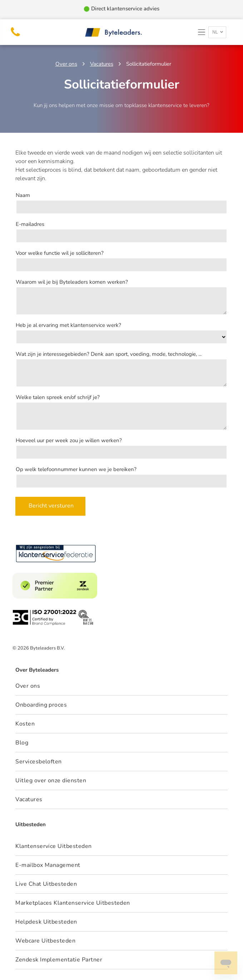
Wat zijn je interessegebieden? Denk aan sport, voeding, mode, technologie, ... (109, 354)
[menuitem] (121, 846)
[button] (202, 32)
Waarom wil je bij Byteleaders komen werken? (72, 282)
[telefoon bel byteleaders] (15, 36)
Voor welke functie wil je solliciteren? (60, 253)
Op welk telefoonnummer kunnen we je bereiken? (76, 469)
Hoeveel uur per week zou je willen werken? (69, 440)
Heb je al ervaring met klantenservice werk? (68, 325)
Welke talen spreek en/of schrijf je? (58, 397)
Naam (23, 195)
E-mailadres (30, 224)
